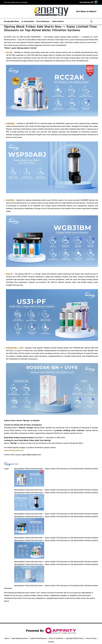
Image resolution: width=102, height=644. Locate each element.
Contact (51, 642)
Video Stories (58, 21)
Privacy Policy (91, 638)
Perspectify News (12, 21)
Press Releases (43, 21)
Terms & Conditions (56, 638)
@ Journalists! (28, 21)
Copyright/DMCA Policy (74, 638)
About (7, 638)
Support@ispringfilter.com (14, 450)
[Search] (91, 21)
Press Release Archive (20, 638)
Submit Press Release (38, 638)
